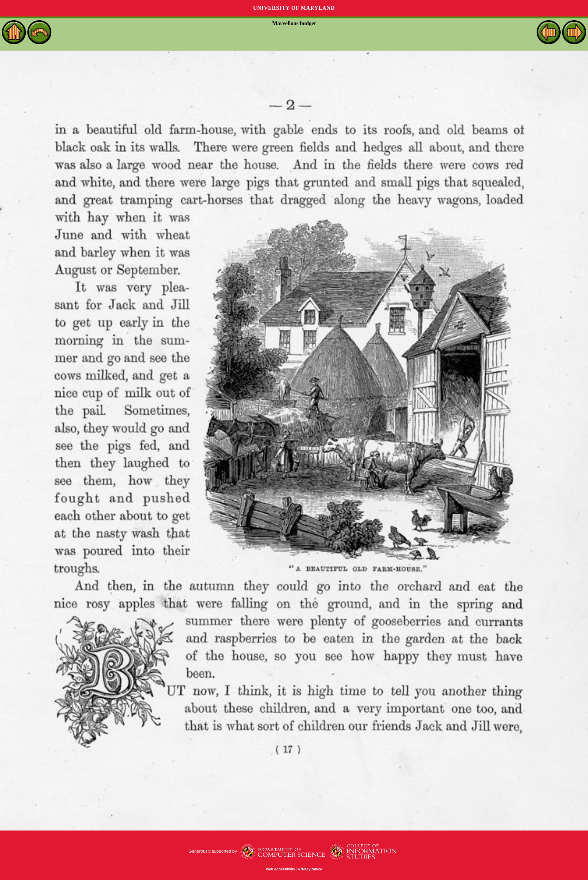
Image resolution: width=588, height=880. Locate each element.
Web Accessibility (280, 869)
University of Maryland (294, 8)
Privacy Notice (310, 869)
